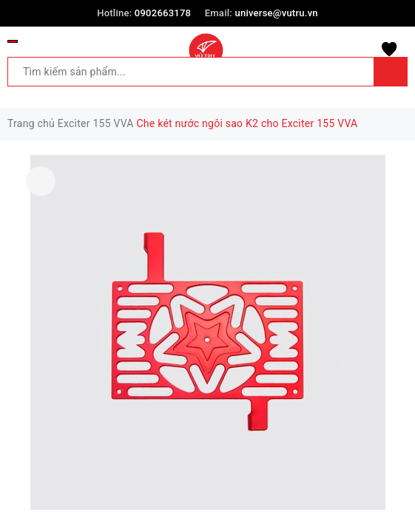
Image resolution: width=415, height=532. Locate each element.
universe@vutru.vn (276, 13)
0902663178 (163, 13)
